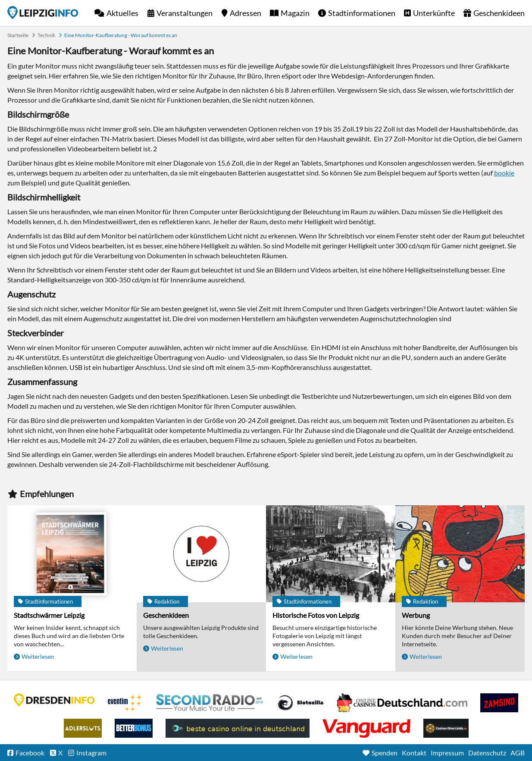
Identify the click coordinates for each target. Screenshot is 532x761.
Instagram (91, 753)
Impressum (447, 753)
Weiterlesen (38, 656)
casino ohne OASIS (366, 728)
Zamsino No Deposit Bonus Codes (499, 703)
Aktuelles (122, 13)
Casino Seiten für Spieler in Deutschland (300, 703)
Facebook (30, 753)
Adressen (246, 13)
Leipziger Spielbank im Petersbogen (402, 703)
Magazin (295, 13)
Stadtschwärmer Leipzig (49, 615)
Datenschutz (487, 753)
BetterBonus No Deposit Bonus (134, 728)
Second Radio (210, 703)
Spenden (385, 753)
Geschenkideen (499, 13)
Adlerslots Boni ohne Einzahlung (83, 728)
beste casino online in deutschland (238, 728)
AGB (518, 753)
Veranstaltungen (185, 13)
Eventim (125, 703)
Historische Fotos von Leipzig (316, 615)
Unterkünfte (434, 13)
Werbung (416, 615)
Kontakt (414, 753)
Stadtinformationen (362, 13)
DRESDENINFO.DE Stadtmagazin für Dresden (54, 700)
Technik (46, 35)
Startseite (43, 13)
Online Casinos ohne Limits (446, 728)
